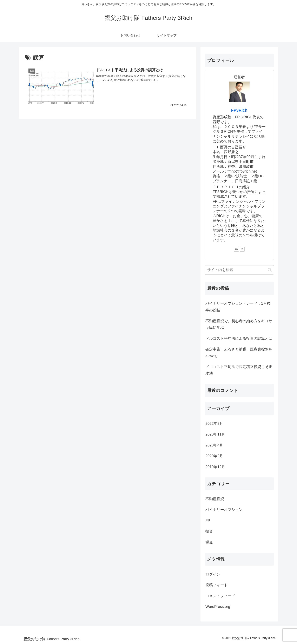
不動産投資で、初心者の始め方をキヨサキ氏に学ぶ (239, 324)
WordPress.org (218, 607)
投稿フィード (217, 585)
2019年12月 (215, 467)
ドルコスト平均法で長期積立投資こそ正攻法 (239, 370)
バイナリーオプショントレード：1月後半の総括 (238, 307)
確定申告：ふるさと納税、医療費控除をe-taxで (239, 353)
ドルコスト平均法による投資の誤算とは (239, 339)
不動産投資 (215, 499)
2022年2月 (214, 424)
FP (208, 521)
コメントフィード (220, 596)
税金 (209, 542)
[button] (270, 270)
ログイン (213, 574)
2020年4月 (214, 445)
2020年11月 (215, 434)
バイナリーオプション (224, 510)
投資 (209, 531)
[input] (239, 270)
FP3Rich (239, 110)
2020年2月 (214, 456)
